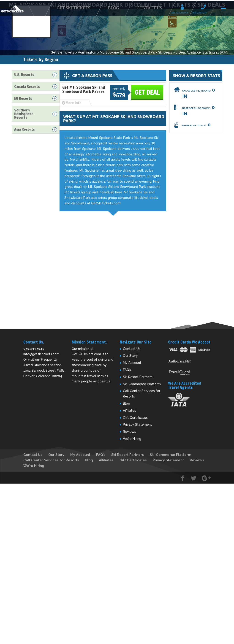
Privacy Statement (137, 425)
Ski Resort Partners (138, 377)
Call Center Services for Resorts (51, 460)
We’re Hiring (132, 439)
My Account (184, 8)
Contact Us (149, 8)
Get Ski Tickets (73, 8)
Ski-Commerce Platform (142, 384)
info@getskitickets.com (41, 354)
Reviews (129, 432)
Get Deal (147, 92)
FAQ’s (127, 370)
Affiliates (129, 411)
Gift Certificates (135, 418)
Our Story (130, 356)
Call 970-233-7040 (205, 8)
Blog (113, 8)
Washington (87, 52)
